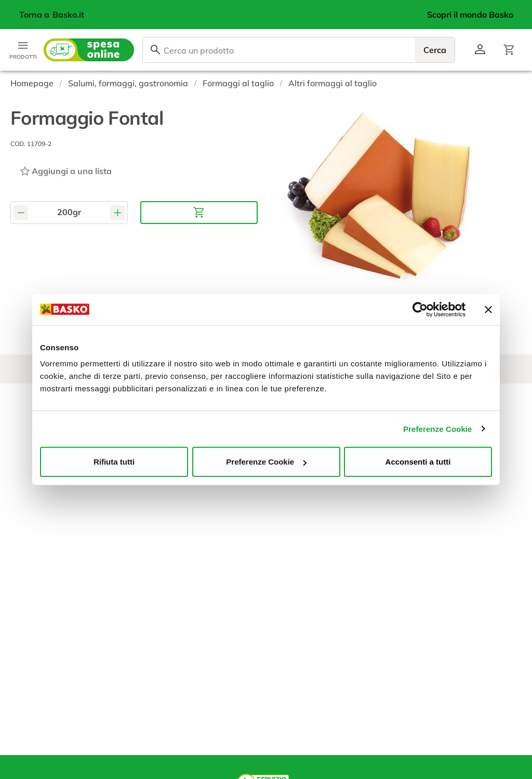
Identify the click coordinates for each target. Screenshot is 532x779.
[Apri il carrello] (509, 50)
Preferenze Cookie (438, 428)
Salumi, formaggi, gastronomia (128, 83)
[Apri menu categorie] (23, 50)
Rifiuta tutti (114, 462)
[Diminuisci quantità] (21, 212)
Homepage (32, 83)
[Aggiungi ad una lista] (65, 171)
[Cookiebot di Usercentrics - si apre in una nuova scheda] (420, 309)
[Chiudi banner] (488, 309)
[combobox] (299, 50)
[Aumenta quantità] (117, 212)
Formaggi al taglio (238, 83)
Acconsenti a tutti (418, 462)
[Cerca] (155, 50)
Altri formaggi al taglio (332, 83)
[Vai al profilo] (480, 50)
